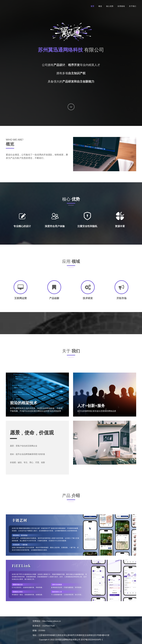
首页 (92, 6)
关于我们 (133, 6)
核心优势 (110, 6)
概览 (100, 6)
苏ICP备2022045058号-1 (92, 640)
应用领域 (121, 6)
